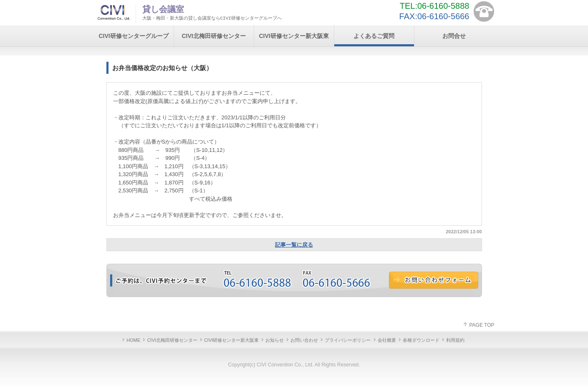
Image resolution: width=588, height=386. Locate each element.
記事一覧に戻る (294, 245)
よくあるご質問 (374, 36)
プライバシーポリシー (348, 340)
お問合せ (454, 36)
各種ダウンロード (421, 340)
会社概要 (387, 340)
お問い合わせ (304, 340)
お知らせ (275, 340)
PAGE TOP (482, 325)
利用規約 (455, 340)
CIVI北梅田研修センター (213, 36)
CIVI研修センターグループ (133, 36)
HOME (133, 340)
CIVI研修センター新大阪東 (294, 36)
